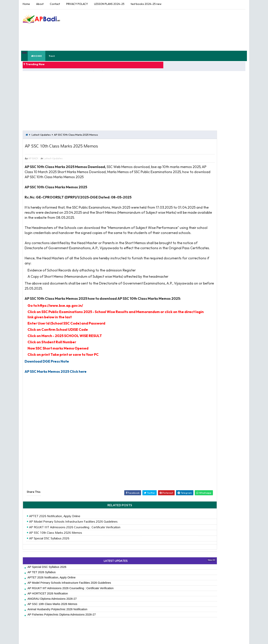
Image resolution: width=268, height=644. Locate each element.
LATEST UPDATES (96, 565)
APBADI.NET (53, 637)
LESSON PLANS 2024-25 (108, 4)
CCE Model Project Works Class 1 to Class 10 (215, 157)
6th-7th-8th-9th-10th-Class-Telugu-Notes (210, 179)
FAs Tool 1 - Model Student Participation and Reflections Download (214, 168)
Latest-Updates (40, 117)
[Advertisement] (175, 21)
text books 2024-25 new (145, 4)
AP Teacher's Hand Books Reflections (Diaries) (215, 147)
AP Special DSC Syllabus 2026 (48, 542)
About (39, 4)
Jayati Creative (96, 637)
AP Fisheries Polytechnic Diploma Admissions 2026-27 (61, 619)
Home (25, 4)
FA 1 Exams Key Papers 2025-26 (206, 189)
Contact (54, 4)
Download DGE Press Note (46, 365)
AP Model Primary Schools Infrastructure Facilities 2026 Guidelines (72, 526)
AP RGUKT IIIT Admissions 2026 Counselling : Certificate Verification (74, 531)
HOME (37, 40)
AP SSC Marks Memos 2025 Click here (55, 375)
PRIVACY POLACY (76, 4)
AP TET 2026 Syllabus (41, 576)
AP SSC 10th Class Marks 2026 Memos (55, 537)
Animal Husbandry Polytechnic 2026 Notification (56, 613)
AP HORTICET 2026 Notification (47, 597)
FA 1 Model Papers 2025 (71, 49)
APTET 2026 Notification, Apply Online (54, 520)
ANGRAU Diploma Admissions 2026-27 (51, 603)
